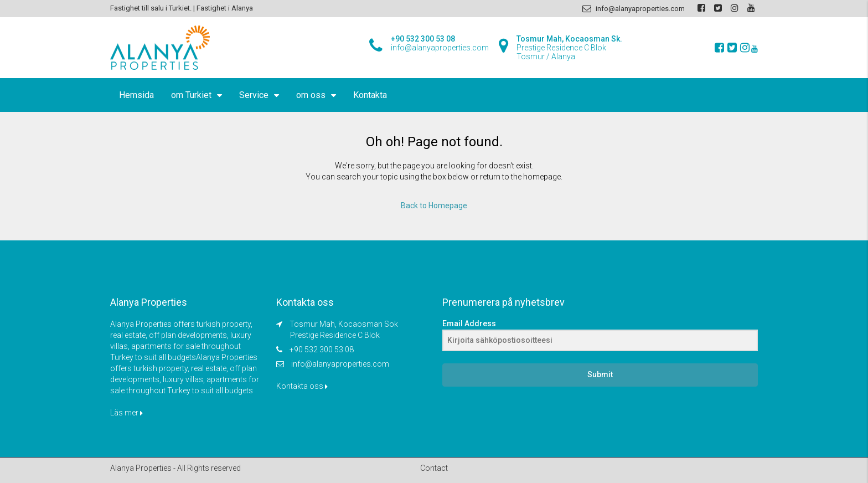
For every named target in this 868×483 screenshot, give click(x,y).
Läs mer (126, 413)
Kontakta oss (302, 386)
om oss (311, 95)
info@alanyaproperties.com (340, 364)
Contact (434, 468)
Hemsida (136, 95)
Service (254, 95)
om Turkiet (191, 95)
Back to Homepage (434, 205)
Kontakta (370, 95)
